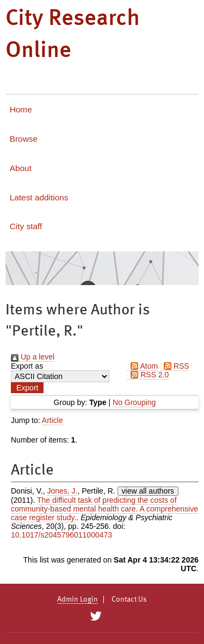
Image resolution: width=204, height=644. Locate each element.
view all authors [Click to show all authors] (148, 491)
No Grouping (134, 402)
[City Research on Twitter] (96, 616)
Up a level (33, 357)
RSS (175, 366)
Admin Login (78, 599)
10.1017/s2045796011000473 (61, 535)
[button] (27, 388)
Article (52, 420)
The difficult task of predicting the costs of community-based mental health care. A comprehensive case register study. (104, 509)
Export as (27, 366)
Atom (142, 366)
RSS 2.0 (148, 375)
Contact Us (129, 599)
